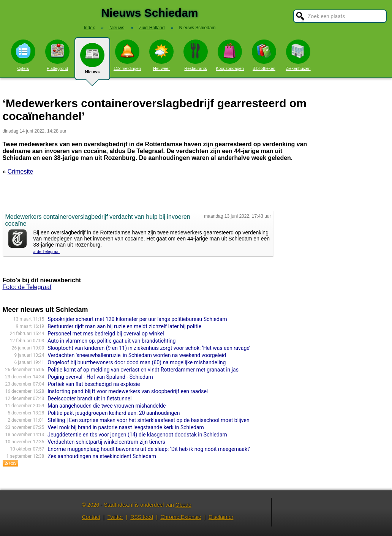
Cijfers (23, 55)
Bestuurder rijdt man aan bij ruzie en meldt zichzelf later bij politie (124, 326)
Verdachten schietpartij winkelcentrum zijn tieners (106, 442)
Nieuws (92, 62)
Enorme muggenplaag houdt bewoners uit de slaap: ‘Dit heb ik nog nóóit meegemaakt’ (149, 449)
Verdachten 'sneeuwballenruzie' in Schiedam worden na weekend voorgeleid (137, 355)
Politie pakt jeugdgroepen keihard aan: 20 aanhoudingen (114, 413)
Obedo (183, 505)
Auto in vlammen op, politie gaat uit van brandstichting (111, 341)
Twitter (115, 517)
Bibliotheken (264, 55)
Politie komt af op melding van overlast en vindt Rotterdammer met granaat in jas (143, 370)
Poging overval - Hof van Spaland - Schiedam (100, 377)
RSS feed (142, 517)
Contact (91, 517)
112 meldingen (127, 55)
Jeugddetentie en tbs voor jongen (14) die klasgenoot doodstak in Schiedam (137, 435)
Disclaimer (221, 517)
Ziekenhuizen (298, 55)
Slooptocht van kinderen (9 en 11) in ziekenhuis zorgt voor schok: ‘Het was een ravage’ (149, 348)
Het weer (161, 55)
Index (89, 28)
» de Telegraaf (47, 251)
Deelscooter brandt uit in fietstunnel (89, 398)
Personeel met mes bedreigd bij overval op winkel (106, 334)
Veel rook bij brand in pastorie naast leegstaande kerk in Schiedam (126, 427)
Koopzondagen (230, 55)
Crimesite (21, 172)
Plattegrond (57, 55)
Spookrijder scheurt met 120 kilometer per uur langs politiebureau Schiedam (137, 319)
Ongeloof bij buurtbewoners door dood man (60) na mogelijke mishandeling (137, 362)
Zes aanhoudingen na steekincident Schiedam (102, 456)
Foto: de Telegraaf (27, 287)
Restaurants (196, 55)
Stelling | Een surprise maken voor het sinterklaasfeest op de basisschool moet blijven (148, 420)
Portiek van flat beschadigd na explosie (94, 384)
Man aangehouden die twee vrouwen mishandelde (107, 406)
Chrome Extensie (181, 517)
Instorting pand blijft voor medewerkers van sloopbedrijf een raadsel (128, 391)
